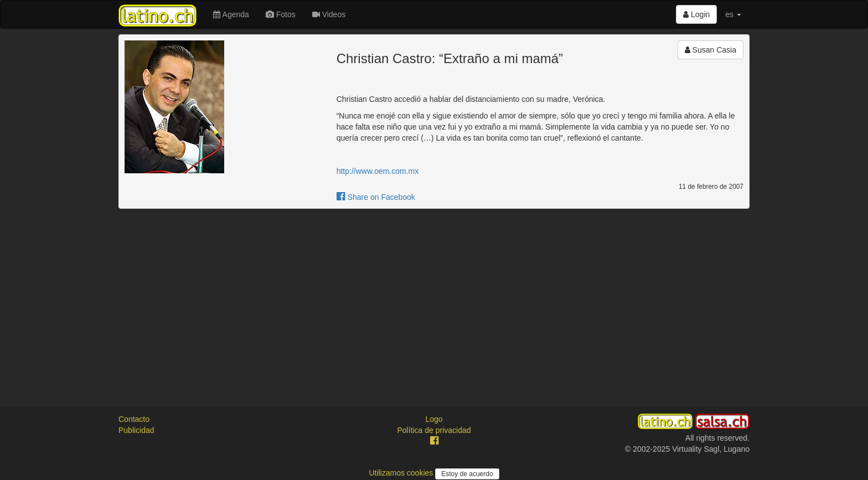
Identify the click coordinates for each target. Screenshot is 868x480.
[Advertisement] (434, 297)
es (733, 14)
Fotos (281, 14)
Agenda (231, 14)
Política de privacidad (434, 430)
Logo (434, 419)
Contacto (134, 419)
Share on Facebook (376, 197)
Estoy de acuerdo (467, 474)
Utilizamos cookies (402, 473)
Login (696, 14)
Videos (329, 14)
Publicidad (136, 430)
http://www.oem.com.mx (378, 171)
